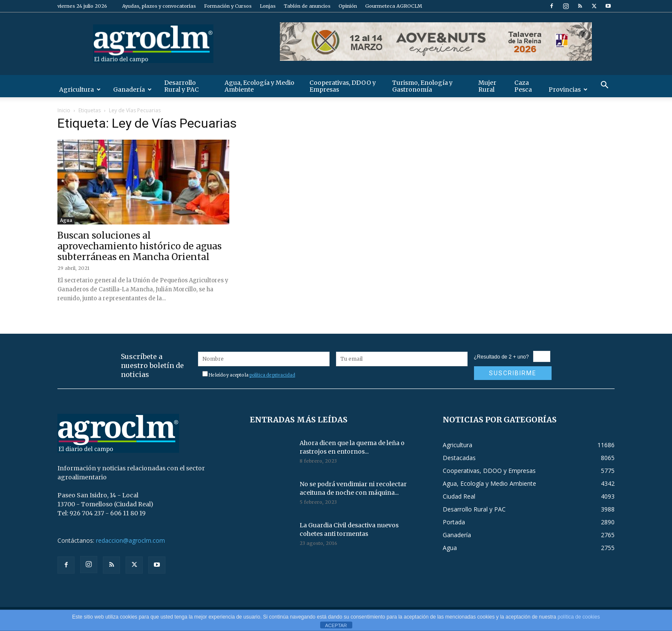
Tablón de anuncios (307, 6)
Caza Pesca (523, 86)
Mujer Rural (487, 86)
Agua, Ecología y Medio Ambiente (259, 86)
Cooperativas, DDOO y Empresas (343, 86)
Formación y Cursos (228, 6)
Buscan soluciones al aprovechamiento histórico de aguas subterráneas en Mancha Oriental (139, 246)
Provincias (568, 90)
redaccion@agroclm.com (130, 540)
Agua (66, 220)
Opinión (348, 6)
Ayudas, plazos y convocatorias (159, 6)
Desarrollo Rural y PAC (181, 86)
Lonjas (268, 6)
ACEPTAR (336, 625)
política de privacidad (272, 375)
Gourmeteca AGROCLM (394, 6)
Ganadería (132, 90)
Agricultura (80, 90)
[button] (604, 86)
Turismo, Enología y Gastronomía (422, 86)
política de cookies (579, 617)
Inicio (64, 110)
